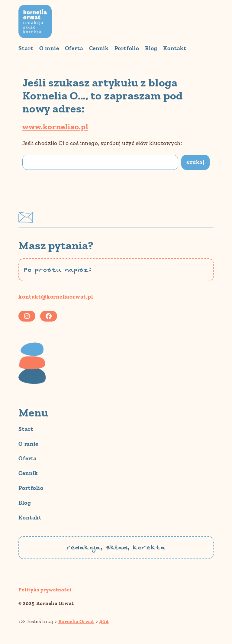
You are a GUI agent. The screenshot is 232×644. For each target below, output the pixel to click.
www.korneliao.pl (55, 127)
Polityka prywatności (45, 590)
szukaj (195, 162)
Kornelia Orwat (55, 603)
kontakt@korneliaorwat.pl (56, 297)
